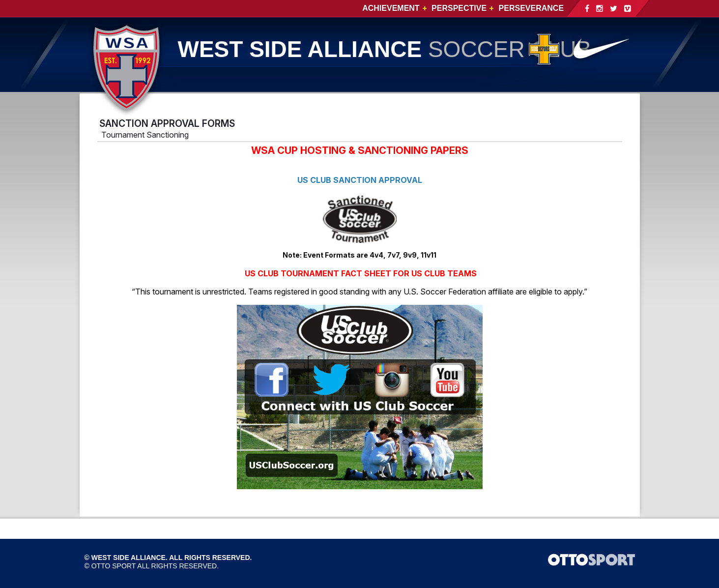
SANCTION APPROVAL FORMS (167, 123)
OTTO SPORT (114, 566)
